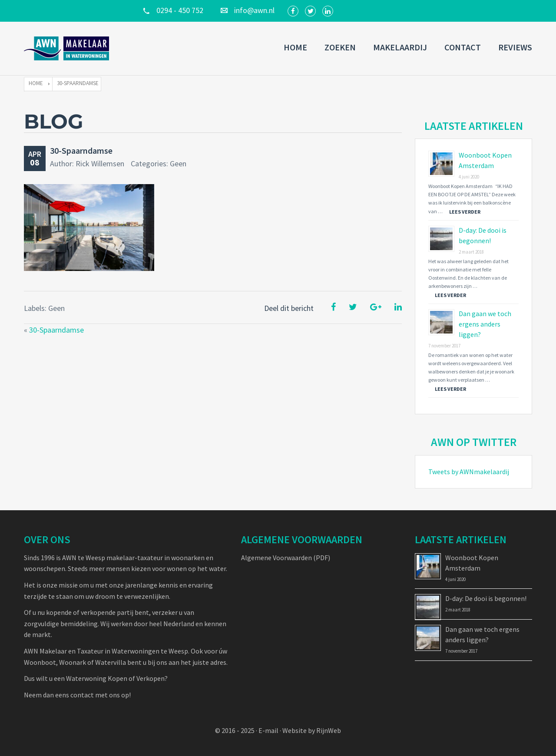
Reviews (515, 47)
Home (295, 47)
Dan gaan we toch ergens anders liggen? (485, 324)
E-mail (268, 730)
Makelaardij (400, 47)
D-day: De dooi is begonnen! (486, 598)
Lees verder (465, 212)
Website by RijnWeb (312, 730)
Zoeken (340, 47)
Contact (463, 47)
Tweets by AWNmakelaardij (469, 472)
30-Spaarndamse (81, 150)
